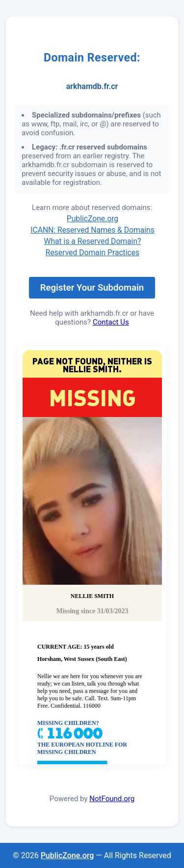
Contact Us (111, 322)
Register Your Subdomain (92, 288)
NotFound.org (112, 799)
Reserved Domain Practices (92, 253)
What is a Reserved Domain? (93, 241)
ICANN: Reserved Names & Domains (92, 230)
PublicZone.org (92, 219)
